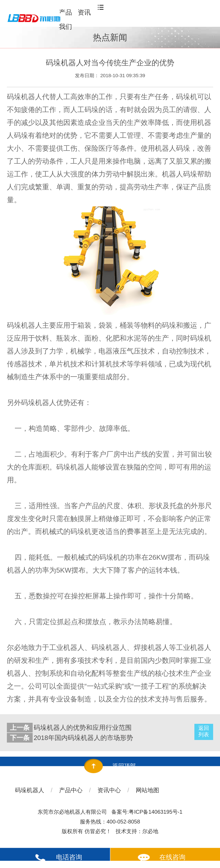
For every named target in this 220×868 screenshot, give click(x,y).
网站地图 (147, 790)
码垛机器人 (30, 790)
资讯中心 (109, 790)
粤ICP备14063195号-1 (156, 812)
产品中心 (71, 790)
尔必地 (150, 831)
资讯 (84, 12)
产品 (65, 12)
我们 (65, 27)
